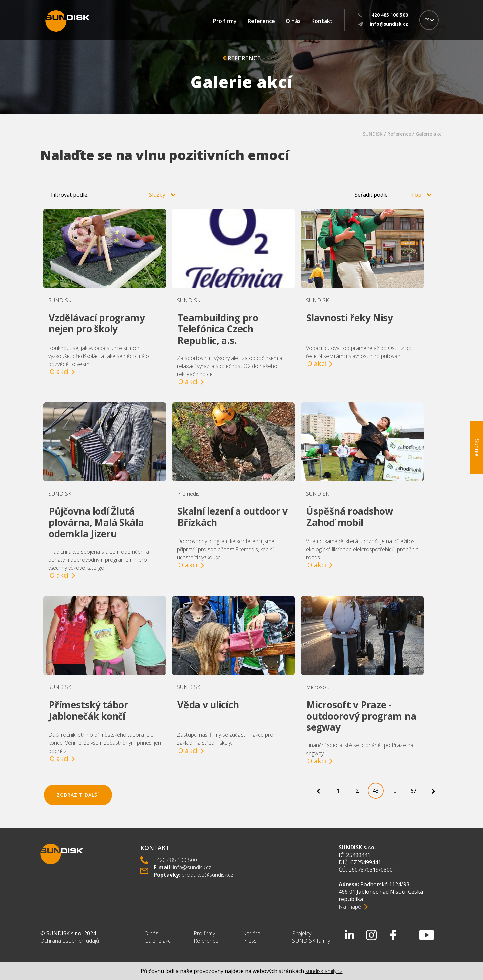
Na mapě (350, 907)
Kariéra (252, 933)
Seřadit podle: (393, 195)
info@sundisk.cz (192, 867)
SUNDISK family (311, 941)
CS (429, 20)
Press (250, 941)
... (394, 791)
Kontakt (322, 21)
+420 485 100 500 (175, 860)
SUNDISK (373, 134)
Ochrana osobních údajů (70, 941)
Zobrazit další (78, 795)
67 (413, 791)
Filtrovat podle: (114, 195)
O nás (293, 21)
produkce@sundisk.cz (208, 875)
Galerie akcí (429, 134)
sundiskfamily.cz (324, 971)
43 (376, 791)
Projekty (302, 933)
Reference (261, 21)
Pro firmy (225, 21)
